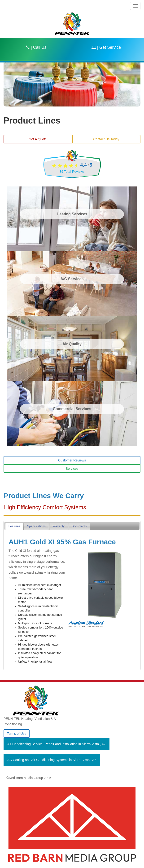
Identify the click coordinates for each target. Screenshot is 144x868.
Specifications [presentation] (36, 526)
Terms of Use (17, 734)
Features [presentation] (14, 526)
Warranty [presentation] (59, 526)
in (57, 744)
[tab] (14, 526)
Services (72, 469)
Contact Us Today (106, 139)
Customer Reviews (72, 460)
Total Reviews (72, 172)
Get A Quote (38, 139)
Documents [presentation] (79, 526)
